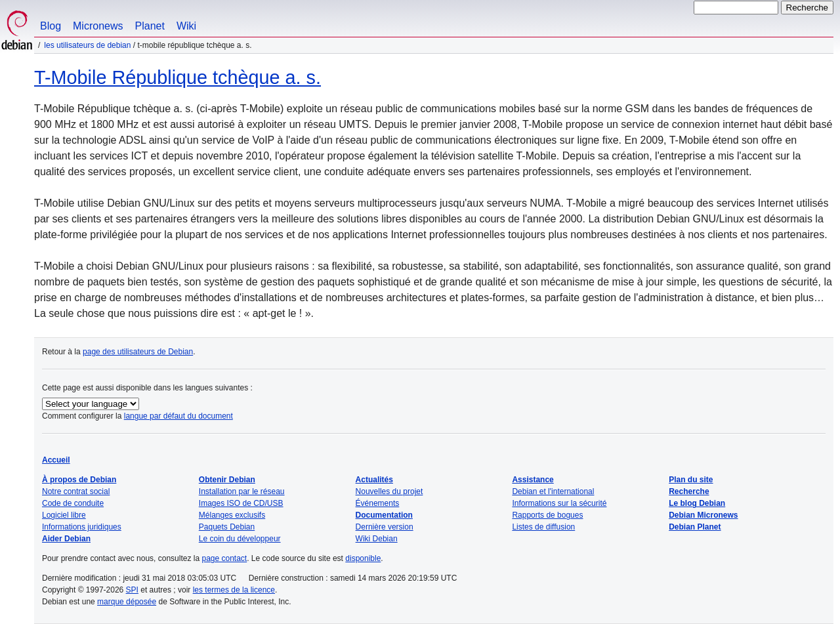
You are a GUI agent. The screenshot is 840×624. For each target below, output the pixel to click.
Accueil (56, 460)
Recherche (689, 491)
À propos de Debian (79, 480)
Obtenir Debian (227, 480)
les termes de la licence (234, 590)
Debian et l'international (553, 491)
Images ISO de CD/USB (241, 503)
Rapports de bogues (547, 515)
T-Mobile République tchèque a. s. (178, 77)
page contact (224, 558)
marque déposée (127, 602)
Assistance (533, 480)
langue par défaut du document (178, 416)
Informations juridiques (82, 527)
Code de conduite (73, 503)
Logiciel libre (64, 515)
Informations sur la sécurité (559, 503)
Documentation (384, 515)
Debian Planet (695, 527)
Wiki (186, 26)
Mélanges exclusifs (232, 515)
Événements (378, 503)
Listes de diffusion (543, 527)
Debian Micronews (703, 515)
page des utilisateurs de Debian (138, 352)
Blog (51, 26)
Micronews (98, 26)
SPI (132, 590)
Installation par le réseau (242, 491)
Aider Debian (66, 539)
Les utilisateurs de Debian (87, 45)
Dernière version (385, 527)
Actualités (374, 480)
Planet (150, 26)
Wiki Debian (377, 539)
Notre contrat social (76, 491)
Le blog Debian (697, 503)
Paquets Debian (227, 527)
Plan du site (691, 480)
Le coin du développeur (240, 539)
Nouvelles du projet (389, 491)
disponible (363, 558)
